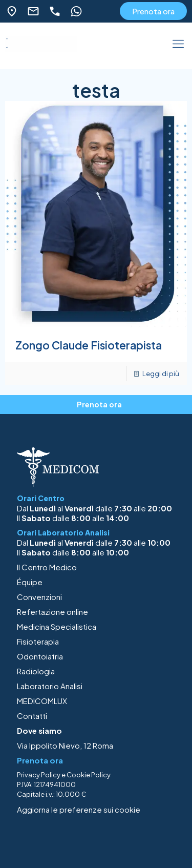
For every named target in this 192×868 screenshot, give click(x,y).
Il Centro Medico (47, 567)
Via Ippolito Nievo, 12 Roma (65, 745)
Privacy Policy (39, 775)
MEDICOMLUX (42, 701)
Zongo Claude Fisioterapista (89, 345)
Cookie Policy (89, 775)
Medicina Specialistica (57, 626)
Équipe (30, 582)
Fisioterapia (38, 641)
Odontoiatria (40, 656)
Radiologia (36, 671)
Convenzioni (39, 597)
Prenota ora (153, 11)
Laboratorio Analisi (50, 686)
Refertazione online (52, 612)
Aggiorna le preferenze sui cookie (79, 809)
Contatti (32, 716)
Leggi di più (161, 374)
